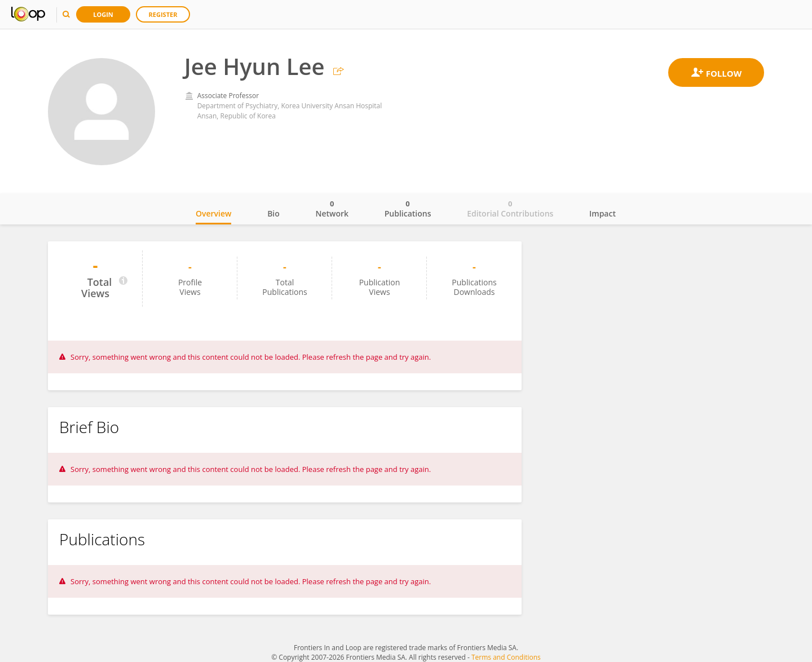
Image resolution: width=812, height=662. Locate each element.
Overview (213, 213)
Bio (273, 213)
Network (332, 209)
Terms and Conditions (506, 657)
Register (163, 14)
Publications (408, 209)
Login (103, 14)
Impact (603, 213)
